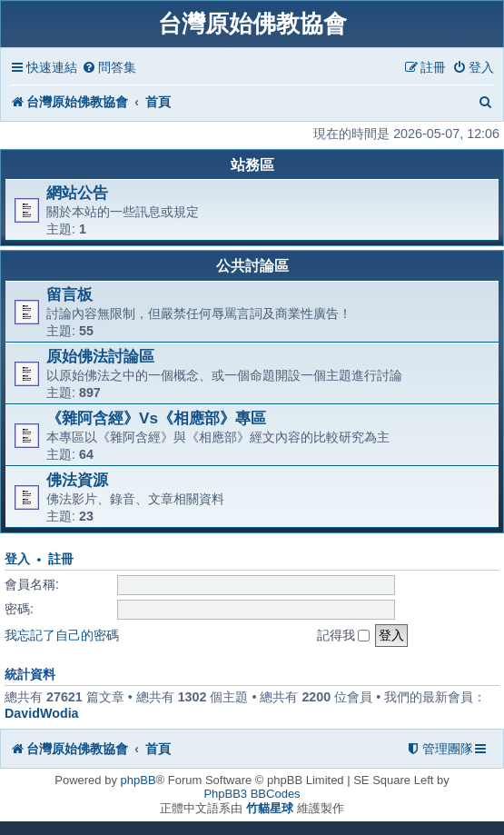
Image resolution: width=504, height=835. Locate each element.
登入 (17, 559)
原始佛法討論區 (100, 356)
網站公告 (77, 193)
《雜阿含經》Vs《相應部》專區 (156, 418)
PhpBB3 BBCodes (252, 794)
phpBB (138, 780)
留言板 (69, 294)
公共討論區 (252, 266)
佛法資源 (77, 480)
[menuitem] (109, 68)
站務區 (252, 165)
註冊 (61, 559)
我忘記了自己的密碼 (62, 635)
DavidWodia (42, 713)
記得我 (344, 635)
